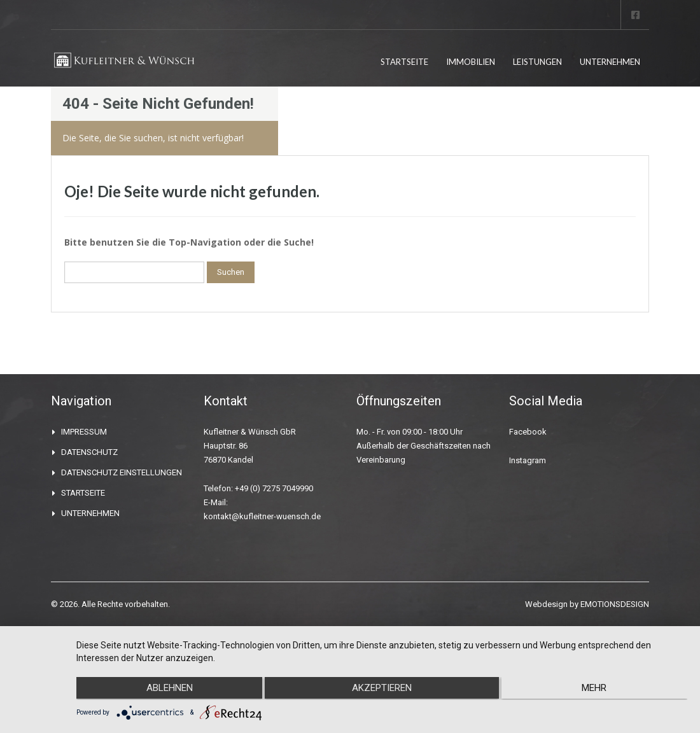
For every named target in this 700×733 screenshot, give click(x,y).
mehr (597, 689)
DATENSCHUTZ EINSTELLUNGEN (122, 472)
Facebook (528, 432)
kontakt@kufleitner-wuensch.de (262, 516)
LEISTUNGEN (537, 62)
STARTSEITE (404, 62)
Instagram (528, 460)
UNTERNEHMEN (610, 62)
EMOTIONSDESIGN (615, 604)
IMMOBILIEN (471, 62)
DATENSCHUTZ (89, 452)
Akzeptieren (382, 689)
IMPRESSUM (84, 432)
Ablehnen (167, 689)
